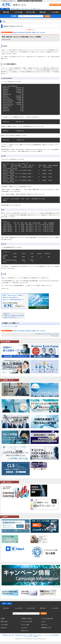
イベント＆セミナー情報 (26, 621)
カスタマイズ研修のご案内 (47, 618)
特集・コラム (44, 624)
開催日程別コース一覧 (46, 628)
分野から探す (6, 608)
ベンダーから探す (18, 608)
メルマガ (43, 621)
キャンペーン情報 (25, 624)
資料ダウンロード (25, 631)
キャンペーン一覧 (56, 587)
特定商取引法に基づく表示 (8, 635)
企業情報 (35, 636)
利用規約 (31, 635)
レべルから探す (55, 608)
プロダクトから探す (30, 608)
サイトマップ (29, 636)
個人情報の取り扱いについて (22, 635)
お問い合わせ (4, 628)
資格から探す (43, 608)
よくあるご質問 (4, 624)
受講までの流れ (4, 621)
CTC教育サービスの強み (27, 618)
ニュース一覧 (24, 628)
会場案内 (3, 618)
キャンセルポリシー (39, 635)
